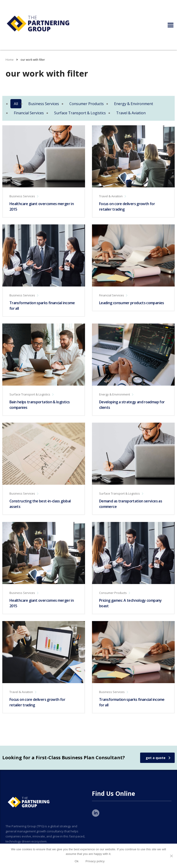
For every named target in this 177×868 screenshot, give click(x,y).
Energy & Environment (134, 104)
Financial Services (29, 113)
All (16, 104)
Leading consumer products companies (132, 303)
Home (10, 60)
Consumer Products (87, 104)
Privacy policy (95, 861)
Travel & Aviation (131, 113)
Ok (77, 861)
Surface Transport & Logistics (80, 113)
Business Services (44, 104)
